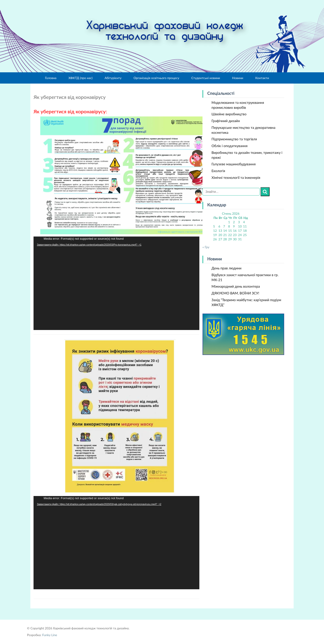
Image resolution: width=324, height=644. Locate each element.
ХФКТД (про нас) (80, 78)
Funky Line (49, 635)
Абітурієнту (113, 78)
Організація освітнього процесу (156, 78)
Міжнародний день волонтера (236, 286)
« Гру (206, 247)
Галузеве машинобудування (234, 164)
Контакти (262, 78)
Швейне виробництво (229, 114)
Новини (237, 78)
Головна (51, 78)
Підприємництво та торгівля (234, 139)
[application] (116, 283)
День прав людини (226, 268)
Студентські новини (206, 78)
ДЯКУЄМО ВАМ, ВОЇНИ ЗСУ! (235, 293)
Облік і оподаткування (229, 146)
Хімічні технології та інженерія (236, 177)
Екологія (218, 171)
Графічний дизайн (226, 121)
